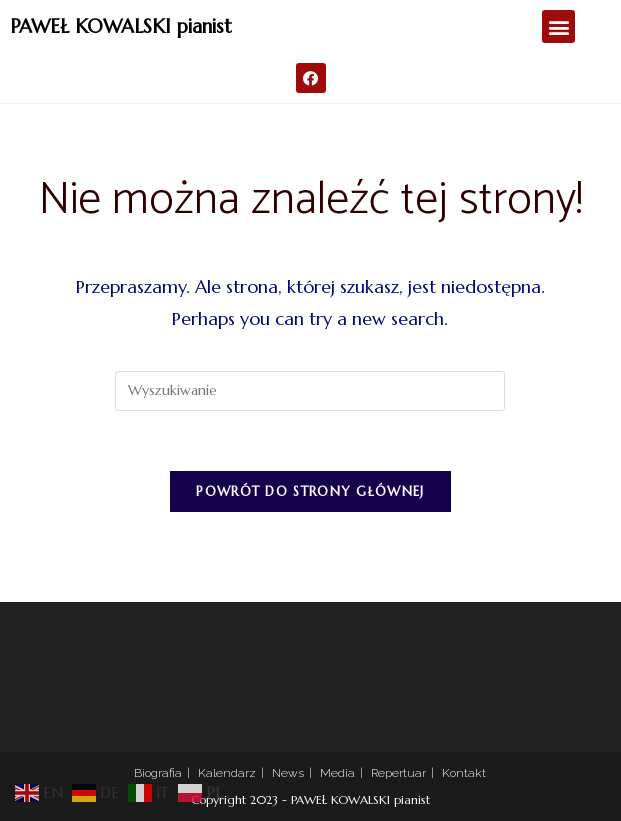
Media (337, 773)
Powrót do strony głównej (310, 491)
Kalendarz (227, 773)
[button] (558, 26)
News (288, 773)
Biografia (158, 773)
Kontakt (464, 773)
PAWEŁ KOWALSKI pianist (121, 26)
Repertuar (398, 773)
